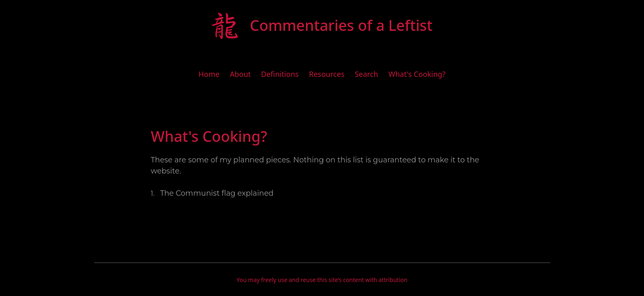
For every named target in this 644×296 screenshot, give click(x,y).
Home (209, 74)
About (240, 74)
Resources (327, 74)
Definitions (280, 74)
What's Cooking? (417, 74)
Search (367, 74)
